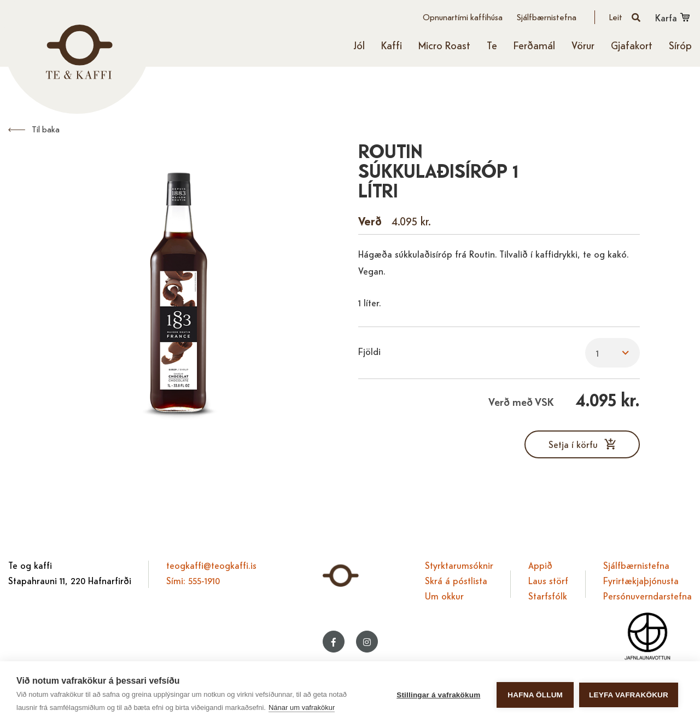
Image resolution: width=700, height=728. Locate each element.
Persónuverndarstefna (647, 595)
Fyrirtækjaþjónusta (641, 580)
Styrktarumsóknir (459, 565)
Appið (540, 565)
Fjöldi (369, 351)
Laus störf (548, 580)
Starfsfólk (548, 595)
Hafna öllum (535, 695)
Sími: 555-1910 (193, 580)
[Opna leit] (625, 17)
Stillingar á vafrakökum (438, 695)
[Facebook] (334, 642)
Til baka (46, 129)
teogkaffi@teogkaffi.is (211, 565)
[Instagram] (367, 642)
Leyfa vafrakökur (629, 695)
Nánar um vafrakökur (302, 707)
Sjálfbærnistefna (636, 565)
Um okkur (444, 595)
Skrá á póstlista (456, 580)
